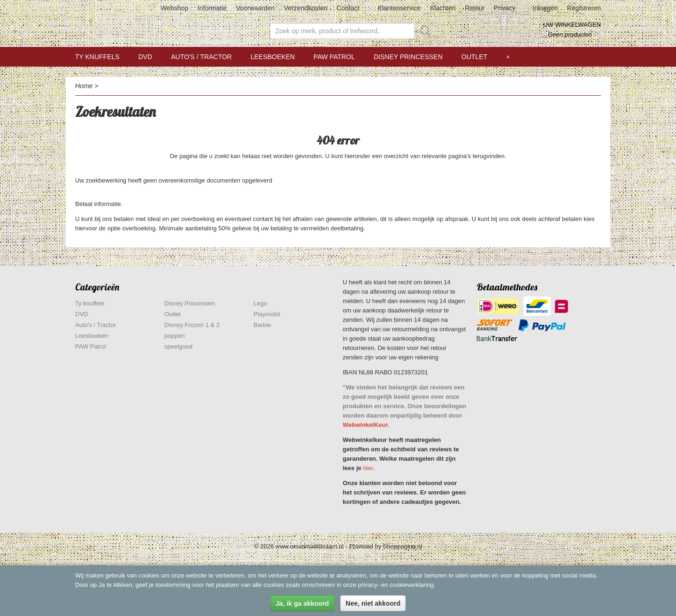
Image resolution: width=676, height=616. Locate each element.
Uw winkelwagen (572, 25)
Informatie (212, 8)
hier (368, 468)
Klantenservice (399, 8)
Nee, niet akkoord (373, 603)
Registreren (584, 8)
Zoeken (423, 31)
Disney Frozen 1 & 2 (192, 325)
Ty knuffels (97, 57)
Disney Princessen (408, 57)
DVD (146, 57)
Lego (260, 303)
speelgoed (178, 346)
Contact (348, 8)
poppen (174, 336)
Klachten (443, 8)
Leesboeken (273, 57)
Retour (475, 8)
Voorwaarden (256, 8)
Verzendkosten (306, 8)
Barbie (262, 325)
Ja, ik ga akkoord (302, 603)
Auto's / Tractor (201, 57)
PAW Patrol (334, 57)
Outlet (474, 57)
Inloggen (545, 8)
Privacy (505, 8)
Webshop (174, 8)
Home (84, 86)
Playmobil (267, 314)
